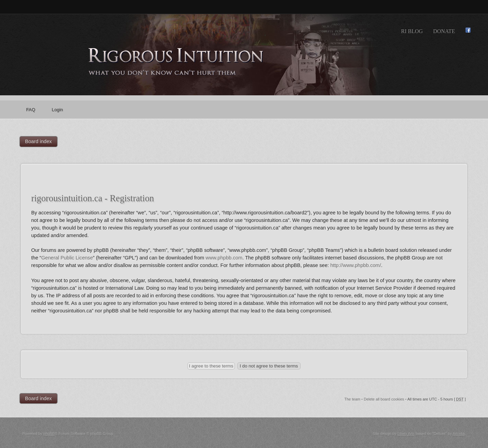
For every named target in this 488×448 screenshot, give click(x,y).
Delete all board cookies (384, 399)
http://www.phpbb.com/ (356, 265)
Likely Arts (406, 434)
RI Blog (412, 31)
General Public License (67, 258)
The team (352, 399)
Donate (444, 31)
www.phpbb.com (224, 258)
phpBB (49, 434)
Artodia (459, 434)
